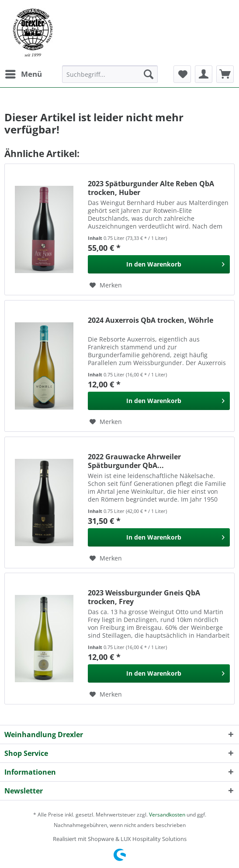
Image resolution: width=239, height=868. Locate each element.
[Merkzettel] (182, 74)
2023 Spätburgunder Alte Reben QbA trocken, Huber (151, 188)
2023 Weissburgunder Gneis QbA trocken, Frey (144, 597)
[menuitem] (23, 74)
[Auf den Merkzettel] (106, 285)
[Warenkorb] (225, 74)
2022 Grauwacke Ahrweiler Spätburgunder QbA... (134, 461)
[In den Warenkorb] (159, 264)
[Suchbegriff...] (110, 74)
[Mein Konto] (204, 74)
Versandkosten (167, 815)
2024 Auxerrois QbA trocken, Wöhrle (151, 320)
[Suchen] (149, 74)
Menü (24, 73)
